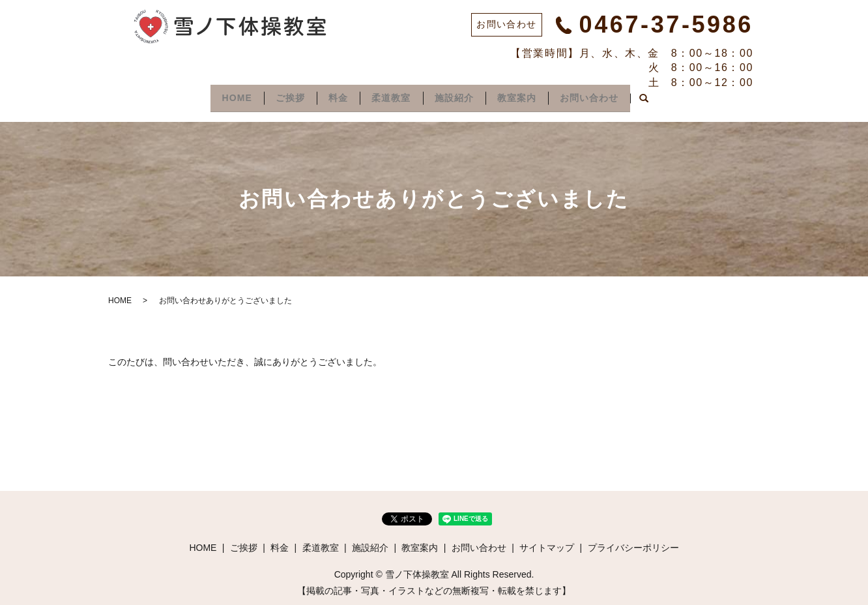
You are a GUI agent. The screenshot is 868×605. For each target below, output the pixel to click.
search (658, 97)
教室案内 (525, 96)
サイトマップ (547, 544)
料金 (334, 96)
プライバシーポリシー (633, 544)
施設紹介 (457, 96)
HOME (225, 96)
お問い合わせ (601, 96)
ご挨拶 (282, 96)
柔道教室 (391, 96)
